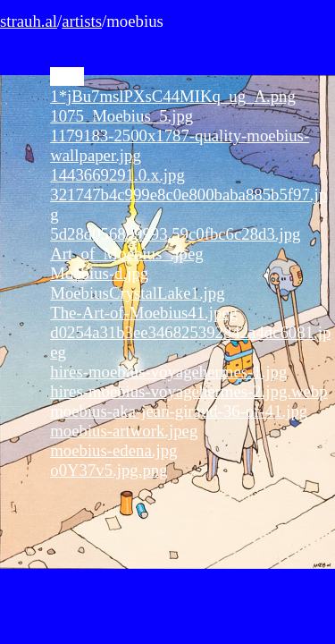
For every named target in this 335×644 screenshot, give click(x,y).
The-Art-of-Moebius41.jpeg (144, 313)
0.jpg (67, 76)
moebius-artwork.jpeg (124, 431)
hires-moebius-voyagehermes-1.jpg (168, 372)
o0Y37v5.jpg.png (109, 470)
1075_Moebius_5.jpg (121, 116)
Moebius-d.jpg (99, 273)
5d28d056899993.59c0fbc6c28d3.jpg (175, 234)
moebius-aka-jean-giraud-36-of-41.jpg (179, 411)
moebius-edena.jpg (113, 450)
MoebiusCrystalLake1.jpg (137, 293)
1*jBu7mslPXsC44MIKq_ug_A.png (173, 96)
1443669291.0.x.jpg (117, 175)
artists (82, 21)
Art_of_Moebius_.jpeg (126, 254)
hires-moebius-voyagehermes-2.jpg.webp (188, 391)
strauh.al (29, 21)
